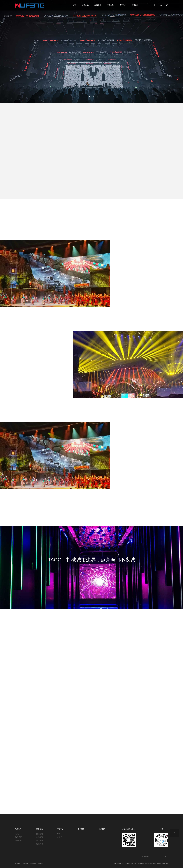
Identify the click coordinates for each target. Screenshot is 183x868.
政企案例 (39, 837)
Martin (17, 834)
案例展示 (98, 5)
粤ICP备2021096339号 (161, 863)
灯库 (59, 834)
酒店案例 (39, 840)
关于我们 (123, 5)
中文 (155, 5)
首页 (74, 5)
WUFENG (18, 840)
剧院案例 (39, 844)
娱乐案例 (39, 834)
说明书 (60, 837)
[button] (90, 96)
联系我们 (135, 5)
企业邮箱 (33, 863)
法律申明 (17, 863)
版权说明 (25, 863)
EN (161, 5)
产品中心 (85, 5)
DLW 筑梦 (18, 837)
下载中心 (110, 5)
